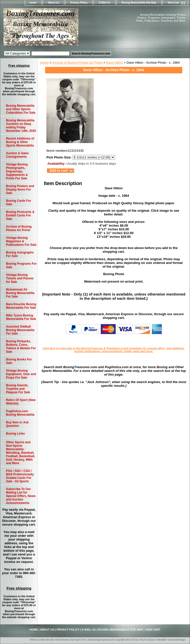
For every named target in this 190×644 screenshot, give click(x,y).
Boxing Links (15, 434)
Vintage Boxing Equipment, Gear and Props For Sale (21, 374)
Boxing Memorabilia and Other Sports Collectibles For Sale (21, 109)
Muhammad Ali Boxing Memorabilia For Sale (20, 293)
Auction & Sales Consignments (17, 155)
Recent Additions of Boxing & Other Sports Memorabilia (20, 142)
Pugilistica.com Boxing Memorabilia (20, 413)
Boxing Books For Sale (19, 361)
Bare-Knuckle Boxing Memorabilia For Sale (21, 306)
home (33, 3)
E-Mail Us (105, 3)
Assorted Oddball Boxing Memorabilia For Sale (20, 330)
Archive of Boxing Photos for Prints (77, 63)
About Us (53, 3)
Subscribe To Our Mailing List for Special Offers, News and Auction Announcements (21, 496)
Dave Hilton (115, 63)
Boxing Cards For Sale (19, 202)
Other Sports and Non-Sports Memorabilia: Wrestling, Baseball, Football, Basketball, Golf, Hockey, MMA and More (21, 453)
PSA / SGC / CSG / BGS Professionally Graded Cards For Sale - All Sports (20, 476)
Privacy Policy (79, 3)
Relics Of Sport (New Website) (21, 402)
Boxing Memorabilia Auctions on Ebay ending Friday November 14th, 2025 (21, 126)
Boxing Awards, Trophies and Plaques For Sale (18, 389)
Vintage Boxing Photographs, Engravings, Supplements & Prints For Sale (17, 171)
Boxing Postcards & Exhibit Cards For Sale (20, 215)
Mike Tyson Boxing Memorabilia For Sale (21, 317)
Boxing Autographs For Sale (20, 254)
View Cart (173, 3)
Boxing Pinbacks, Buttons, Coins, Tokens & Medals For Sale (21, 347)
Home (45, 63)
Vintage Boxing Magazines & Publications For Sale (21, 241)
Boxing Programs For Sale (21, 265)
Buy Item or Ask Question (17, 424)
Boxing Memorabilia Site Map (139, 3)
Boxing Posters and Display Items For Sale (20, 190)
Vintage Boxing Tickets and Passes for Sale (20, 278)
